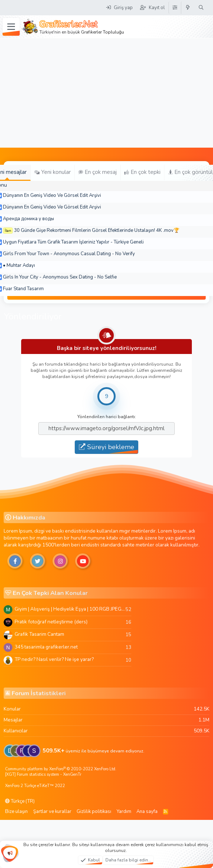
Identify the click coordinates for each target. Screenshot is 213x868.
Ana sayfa (147, 811)
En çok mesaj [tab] (98, 172)
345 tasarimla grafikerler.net (46, 647)
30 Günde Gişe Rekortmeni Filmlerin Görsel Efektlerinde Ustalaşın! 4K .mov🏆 (97, 230)
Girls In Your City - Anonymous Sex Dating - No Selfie (60, 277)
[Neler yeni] (188, 8)
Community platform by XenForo (61, 769)
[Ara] (201, 8)
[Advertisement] (106, 93)
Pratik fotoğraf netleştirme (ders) (51, 622)
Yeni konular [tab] (53, 172)
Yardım (124, 811)
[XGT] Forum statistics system (43, 774)
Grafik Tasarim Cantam (39, 634)
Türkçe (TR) (20, 801)
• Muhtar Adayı (19, 265)
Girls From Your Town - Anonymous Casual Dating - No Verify (69, 254)
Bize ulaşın (16, 811)
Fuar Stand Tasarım (23, 289)
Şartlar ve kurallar (52, 811)
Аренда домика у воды (28, 219)
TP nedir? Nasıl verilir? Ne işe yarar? (54, 659)
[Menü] (11, 27)
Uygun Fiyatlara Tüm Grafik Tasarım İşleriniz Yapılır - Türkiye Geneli (73, 242)
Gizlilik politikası (94, 811)
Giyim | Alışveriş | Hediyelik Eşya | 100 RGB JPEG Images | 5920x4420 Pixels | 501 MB (70, 609)
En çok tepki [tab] (142, 172)
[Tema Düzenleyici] (175, 8)
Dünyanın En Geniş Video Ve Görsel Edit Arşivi (52, 195)
